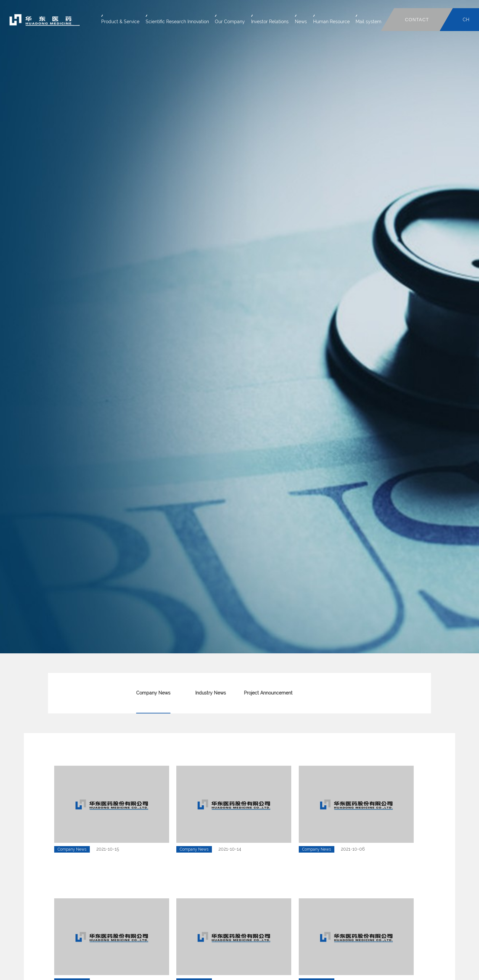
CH (466, 20)
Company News (153, 693)
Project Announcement (268, 693)
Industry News (211, 693)
